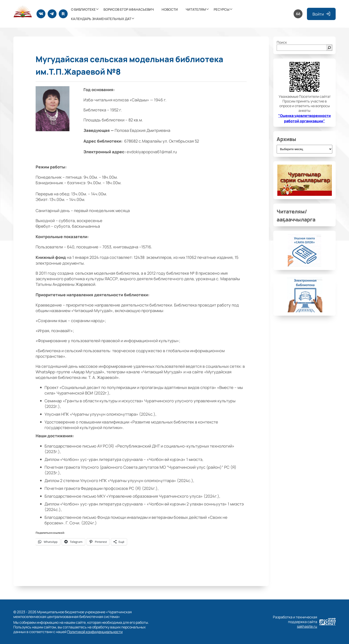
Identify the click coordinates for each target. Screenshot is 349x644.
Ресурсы (222, 9)
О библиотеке (83, 9)
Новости (170, 9)
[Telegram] (52, 14)
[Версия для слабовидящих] (298, 14)
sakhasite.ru (307, 626)
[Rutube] (63, 14)
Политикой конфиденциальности (95, 632)
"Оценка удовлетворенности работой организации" (304, 118)
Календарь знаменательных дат (101, 18)
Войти (321, 14)
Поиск (282, 42)
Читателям (196, 9)
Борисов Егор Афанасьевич (129, 9)
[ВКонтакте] (41, 14)
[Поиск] (329, 48)
